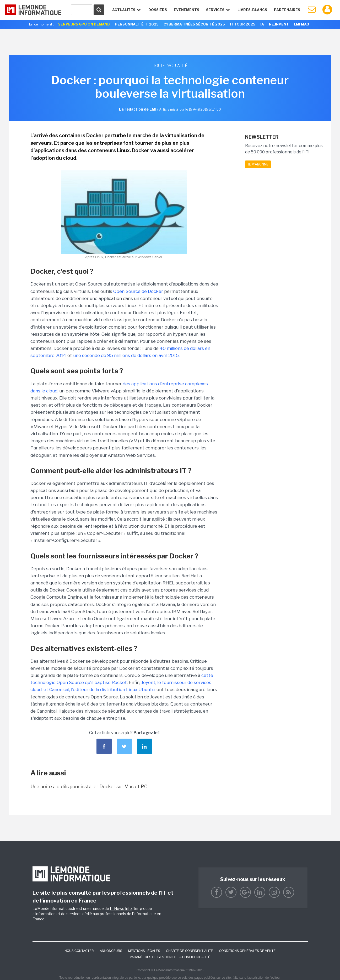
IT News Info (121, 908)
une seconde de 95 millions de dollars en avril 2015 (126, 355)
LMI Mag (301, 24)
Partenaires (287, 10)
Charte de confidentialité (189, 951)
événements (187, 10)
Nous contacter (79, 951)
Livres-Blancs (252, 10)
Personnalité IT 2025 (137, 24)
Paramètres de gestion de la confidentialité (170, 957)
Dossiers (158, 10)
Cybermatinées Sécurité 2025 (194, 24)
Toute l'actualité (170, 66)
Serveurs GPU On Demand (84, 24)
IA (262, 24)
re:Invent (279, 24)
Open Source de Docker (139, 291)
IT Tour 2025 (243, 24)
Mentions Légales (144, 951)
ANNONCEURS (111, 951)
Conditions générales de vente (247, 951)
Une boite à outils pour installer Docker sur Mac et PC (89, 787)
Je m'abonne (258, 164)
